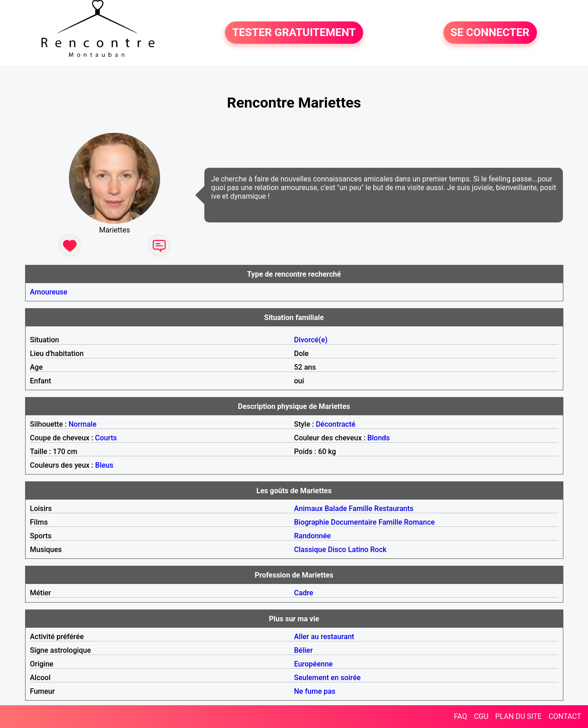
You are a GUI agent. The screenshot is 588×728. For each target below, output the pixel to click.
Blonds (378, 438)
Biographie (312, 522)
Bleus (104, 465)
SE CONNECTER (490, 33)
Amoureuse (49, 292)
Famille (360, 509)
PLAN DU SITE (519, 716)
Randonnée (313, 536)
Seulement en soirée (328, 678)
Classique (310, 550)
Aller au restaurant (324, 637)
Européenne (314, 664)
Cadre (304, 593)
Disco (337, 550)
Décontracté (336, 424)
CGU (481, 716)
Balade (336, 509)
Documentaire (354, 522)
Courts (106, 438)
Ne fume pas (315, 691)
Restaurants (394, 509)
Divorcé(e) (311, 340)
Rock (379, 550)
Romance (420, 522)
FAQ (461, 716)
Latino (358, 550)
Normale (82, 424)
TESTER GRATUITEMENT (294, 33)
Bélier (304, 650)
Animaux (309, 509)
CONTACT (565, 716)
